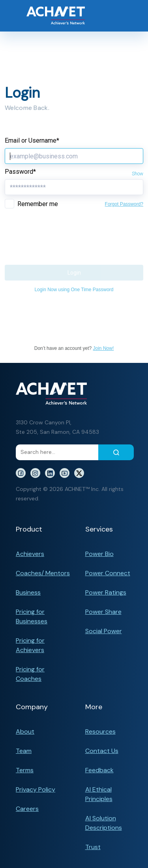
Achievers (30, 554)
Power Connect (108, 573)
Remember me (38, 204)
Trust (93, 847)
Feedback (99, 770)
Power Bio (99, 554)
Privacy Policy (36, 789)
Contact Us (102, 751)
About (25, 731)
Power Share (103, 612)
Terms (25, 770)
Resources (100, 731)
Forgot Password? (124, 204)
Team (24, 751)
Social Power (104, 631)
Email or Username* (32, 140)
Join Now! (104, 348)
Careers (27, 809)
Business (28, 592)
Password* (20, 172)
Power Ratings (106, 592)
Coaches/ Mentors (43, 573)
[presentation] (65, 230)
